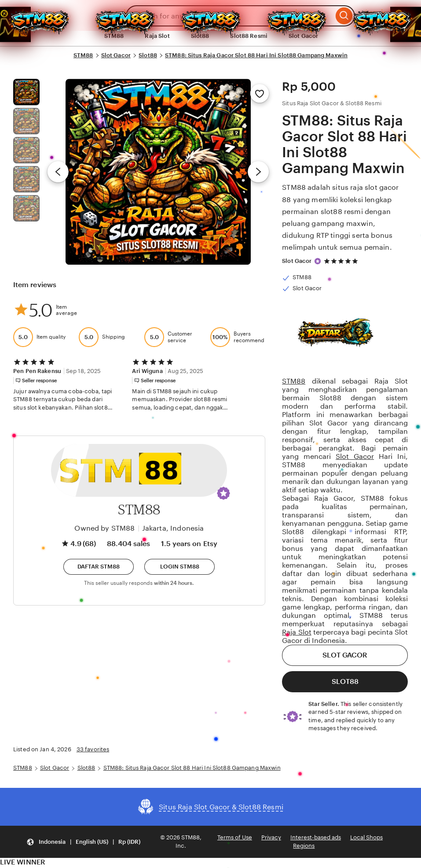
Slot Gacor (303, 36)
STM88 (83, 55)
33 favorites (93, 749)
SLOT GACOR (345, 655)
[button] (223, 493)
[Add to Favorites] (260, 93)
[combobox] (230, 16)
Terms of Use (235, 837)
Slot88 (200, 36)
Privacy (271, 837)
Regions (304, 846)
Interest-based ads (316, 837)
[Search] (344, 16)
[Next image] (258, 172)
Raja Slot (157, 36)
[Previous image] (58, 172)
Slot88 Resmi (249, 36)
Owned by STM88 (104, 528)
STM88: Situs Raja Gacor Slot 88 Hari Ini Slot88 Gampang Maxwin (256, 55)
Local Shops (366, 837)
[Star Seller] (318, 261)
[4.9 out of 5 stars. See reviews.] (342, 261)
